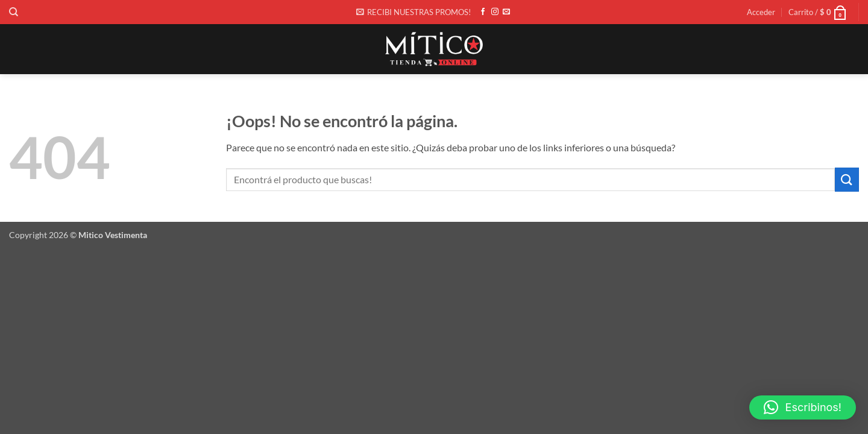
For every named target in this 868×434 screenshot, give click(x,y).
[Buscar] (14, 12)
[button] (414, 12)
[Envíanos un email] (506, 12)
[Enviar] (847, 179)
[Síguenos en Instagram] (495, 12)
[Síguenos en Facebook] (483, 12)
